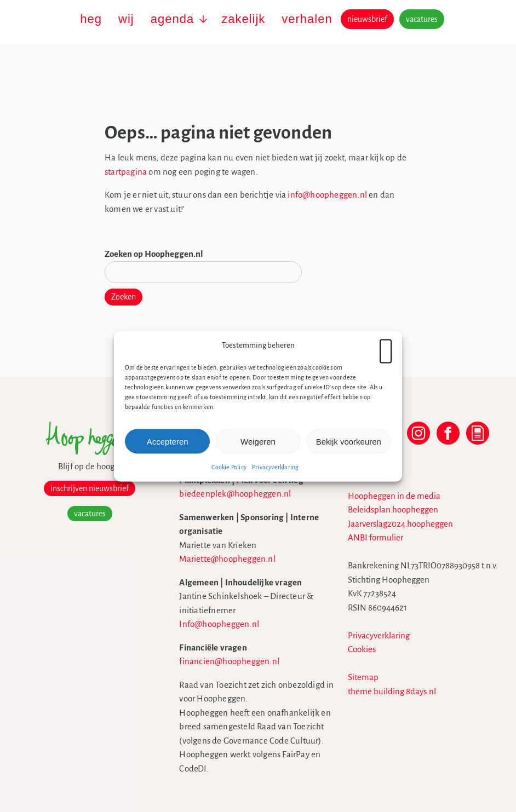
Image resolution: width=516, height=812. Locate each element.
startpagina (126, 172)
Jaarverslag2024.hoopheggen (400, 524)
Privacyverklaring (275, 467)
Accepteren (168, 441)
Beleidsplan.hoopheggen (393, 509)
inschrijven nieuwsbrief (90, 488)
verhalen (307, 19)
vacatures (422, 19)
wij (126, 19)
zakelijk (243, 19)
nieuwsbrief (367, 19)
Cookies (362, 649)
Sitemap (363, 677)
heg (91, 19)
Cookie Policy (229, 467)
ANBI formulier (375, 537)
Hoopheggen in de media (394, 496)
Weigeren (258, 441)
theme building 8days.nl (392, 691)
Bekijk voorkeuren (349, 441)
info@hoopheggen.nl (327, 195)
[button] (386, 345)
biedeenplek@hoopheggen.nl (235, 494)
